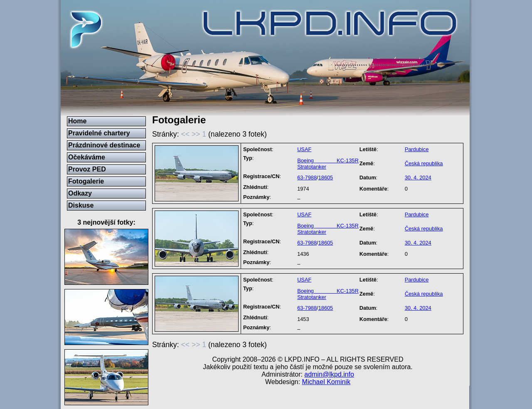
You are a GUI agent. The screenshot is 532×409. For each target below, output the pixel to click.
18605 (326, 178)
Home (77, 121)
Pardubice (417, 149)
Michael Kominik (326, 382)
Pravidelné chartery (99, 133)
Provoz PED (87, 169)
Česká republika (424, 163)
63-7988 (307, 178)
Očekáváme (87, 157)
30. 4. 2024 (418, 178)
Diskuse (81, 205)
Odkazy (80, 193)
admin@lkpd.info (329, 374)
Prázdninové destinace (104, 145)
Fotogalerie (86, 181)
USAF (304, 149)
